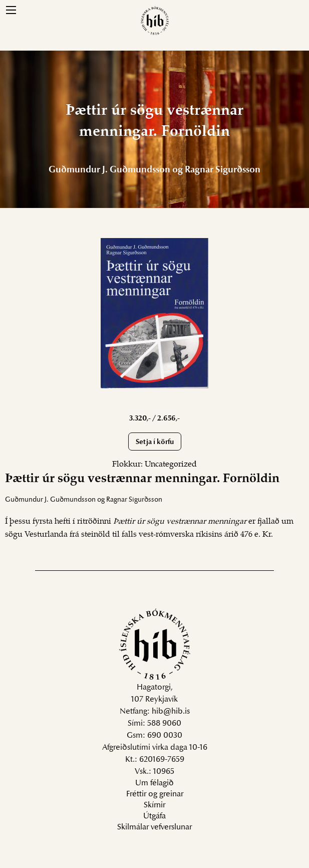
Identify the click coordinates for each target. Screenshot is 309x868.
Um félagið (154, 783)
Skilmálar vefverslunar (154, 827)
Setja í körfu (155, 442)
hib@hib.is (171, 712)
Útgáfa (154, 816)
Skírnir (154, 805)
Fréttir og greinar (155, 794)
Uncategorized (171, 465)
